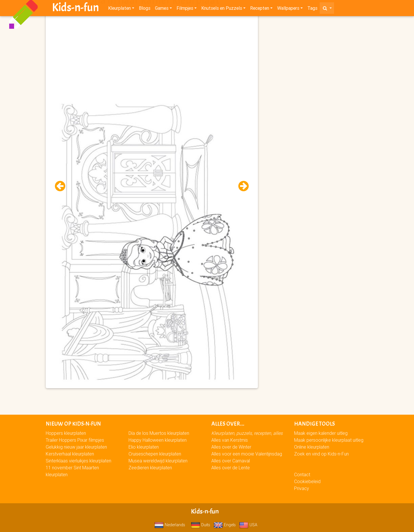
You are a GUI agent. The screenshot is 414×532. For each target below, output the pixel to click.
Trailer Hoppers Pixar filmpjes (75, 440)
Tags (312, 9)
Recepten (260, 9)
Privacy (302, 488)
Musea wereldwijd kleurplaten (158, 461)
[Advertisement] (152, 58)
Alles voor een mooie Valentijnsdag (247, 454)
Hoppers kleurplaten (66, 433)
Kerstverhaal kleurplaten (70, 454)
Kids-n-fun (75, 9)
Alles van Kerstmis (230, 440)
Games (162, 9)
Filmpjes (185, 9)
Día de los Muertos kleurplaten (159, 433)
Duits (201, 525)
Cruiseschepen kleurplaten (155, 454)
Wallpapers (288, 9)
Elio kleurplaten (144, 447)
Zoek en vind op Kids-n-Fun (321, 454)
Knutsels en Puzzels (222, 9)
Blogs (145, 9)
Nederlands (170, 525)
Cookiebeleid (307, 481)
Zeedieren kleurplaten (150, 468)
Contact (302, 474)
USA (248, 525)
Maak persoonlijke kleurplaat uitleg (329, 440)
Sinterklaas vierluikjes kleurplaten (78, 461)
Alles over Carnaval (231, 461)
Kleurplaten (119, 9)
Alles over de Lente (231, 468)
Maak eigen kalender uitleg (321, 433)
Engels (225, 525)
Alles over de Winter (231, 447)
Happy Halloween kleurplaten (158, 440)
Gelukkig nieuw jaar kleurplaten (76, 447)
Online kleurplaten (312, 447)
